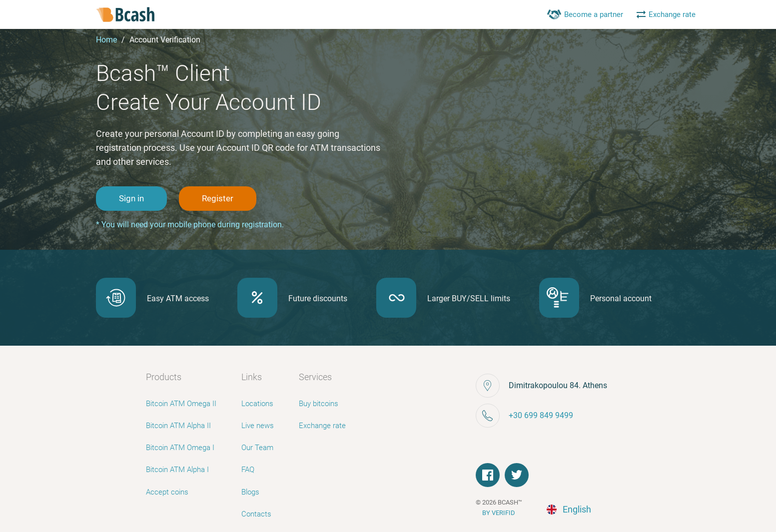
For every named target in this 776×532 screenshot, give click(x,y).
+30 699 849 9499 (541, 415)
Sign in (131, 198)
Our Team (257, 448)
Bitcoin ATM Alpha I (177, 470)
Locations (257, 404)
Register (218, 198)
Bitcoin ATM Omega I (180, 448)
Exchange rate (322, 426)
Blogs (250, 492)
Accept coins (167, 492)
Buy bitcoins (319, 404)
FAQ (248, 470)
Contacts (256, 514)
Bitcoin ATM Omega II (181, 404)
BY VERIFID (499, 513)
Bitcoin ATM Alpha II (178, 426)
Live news (258, 426)
